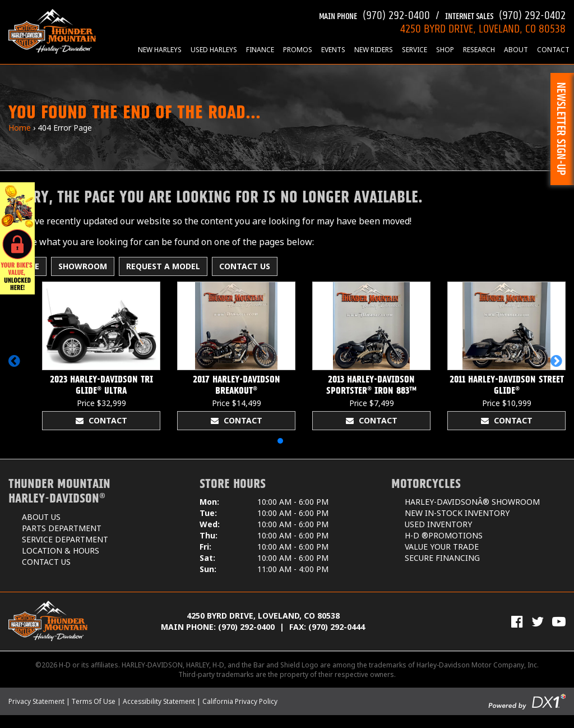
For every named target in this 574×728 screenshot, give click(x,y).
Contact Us (245, 266)
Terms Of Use (94, 701)
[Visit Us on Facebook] (517, 621)
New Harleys (160, 50)
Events (333, 50)
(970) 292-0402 (505, 14)
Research (479, 50)
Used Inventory (438, 524)
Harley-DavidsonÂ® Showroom (472, 502)
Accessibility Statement (159, 701)
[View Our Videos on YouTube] (559, 621)
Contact (553, 50)
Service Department (65, 539)
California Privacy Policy (240, 701)
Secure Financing (442, 558)
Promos (298, 50)
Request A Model (163, 266)
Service (415, 50)
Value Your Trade (442, 547)
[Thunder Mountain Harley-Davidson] (52, 31)
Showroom (83, 266)
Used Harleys (214, 50)
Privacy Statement (36, 701)
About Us (41, 517)
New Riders (374, 50)
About (516, 50)
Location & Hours (61, 550)
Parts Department (62, 528)
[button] (16, 366)
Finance (260, 50)
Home (20, 128)
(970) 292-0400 (374, 14)
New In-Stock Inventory (457, 513)
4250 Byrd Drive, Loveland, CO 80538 (263, 616)
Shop (445, 50)
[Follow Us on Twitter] (538, 621)
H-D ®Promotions (444, 535)
